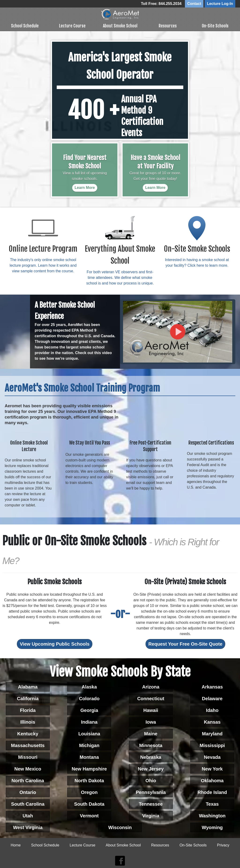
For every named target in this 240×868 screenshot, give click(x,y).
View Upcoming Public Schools (54, 644)
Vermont (89, 815)
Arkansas (212, 686)
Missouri (28, 757)
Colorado (89, 698)
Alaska (89, 686)
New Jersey (151, 768)
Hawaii (151, 710)
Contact (194, 4)
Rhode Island (212, 792)
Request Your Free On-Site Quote (185, 644)
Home (16, 845)
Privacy (223, 845)
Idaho (212, 710)
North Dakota (89, 780)
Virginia (151, 815)
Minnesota (151, 745)
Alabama (28, 686)
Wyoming (212, 827)
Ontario (28, 792)
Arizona (151, 686)
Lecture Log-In (220, 4)
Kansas (212, 722)
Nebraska (151, 757)
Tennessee (151, 804)
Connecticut (151, 698)
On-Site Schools (215, 25)
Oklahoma (212, 780)
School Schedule (25, 25)
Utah (28, 815)
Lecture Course (72, 25)
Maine (151, 733)
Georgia (89, 710)
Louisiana (89, 733)
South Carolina (28, 804)
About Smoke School (120, 25)
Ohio (151, 780)
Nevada (212, 757)
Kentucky (28, 733)
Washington (212, 815)
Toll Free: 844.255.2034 (161, 4)
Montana (89, 757)
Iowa (151, 722)
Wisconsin (120, 827)
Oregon (89, 792)
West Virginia (28, 827)
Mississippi (212, 745)
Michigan (89, 745)
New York (212, 768)
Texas (212, 804)
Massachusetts (28, 745)
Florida (28, 710)
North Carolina (28, 780)
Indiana (89, 722)
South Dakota (89, 804)
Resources (168, 25)
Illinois (28, 722)
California (28, 698)
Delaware (212, 698)
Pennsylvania (151, 792)
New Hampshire (89, 768)
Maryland (212, 733)
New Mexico (28, 768)
